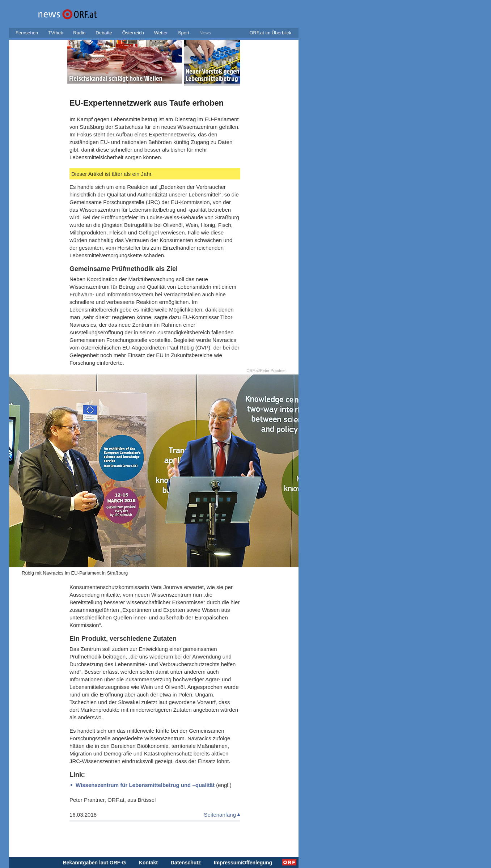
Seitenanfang (220, 815)
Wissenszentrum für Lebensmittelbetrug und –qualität (145, 785)
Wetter (161, 33)
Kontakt (148, 863)
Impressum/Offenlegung (243, 863)
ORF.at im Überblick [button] (270, 33)
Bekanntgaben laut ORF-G (94, 863)
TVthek (56, 33)
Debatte (104, 33)
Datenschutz (186, 863)
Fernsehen (27, 33)
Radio (79, 33)
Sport (184, 33)
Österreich (133, 33)
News (205, 33)
